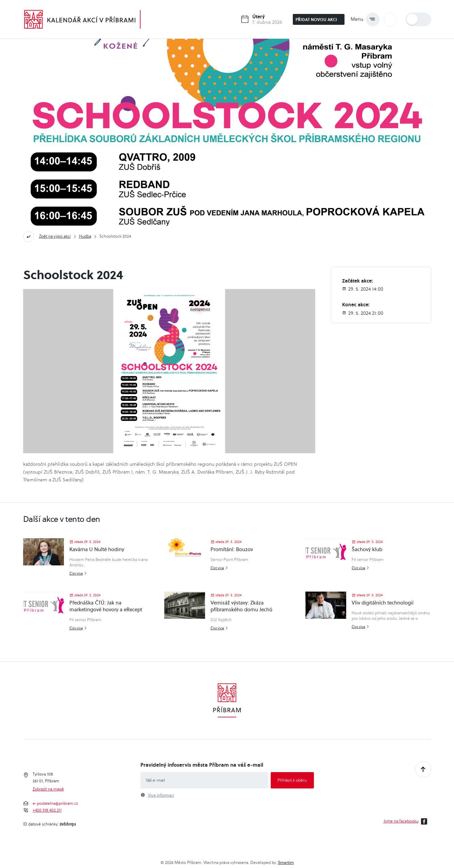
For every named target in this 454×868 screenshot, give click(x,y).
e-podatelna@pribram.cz (55, 803)
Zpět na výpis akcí (55, 236)
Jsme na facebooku (407, 821)
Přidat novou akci (319, 19)
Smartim (286, 862)
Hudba (85, 236)
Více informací (161, 795)
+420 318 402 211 (47, 810)
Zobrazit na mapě (48, 789)
